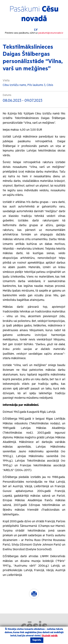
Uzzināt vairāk (50, 636)
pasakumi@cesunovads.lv (51, 33)
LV (36, 30)
